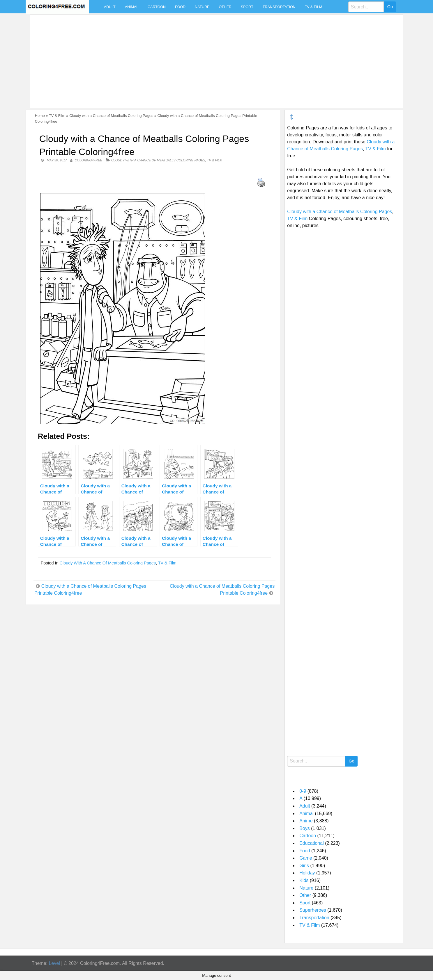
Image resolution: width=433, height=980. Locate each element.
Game (306, 858)
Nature (202, 7)
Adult (110, 7)
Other (225, 7)
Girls (304, 866)
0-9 (303, 791)
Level (54, 963)
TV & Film (314, 7)
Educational (312, 843)
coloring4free (89, 160)
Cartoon (157, 7)
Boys (305, 828)
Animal (132, 7)
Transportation (279, 7)
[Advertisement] (207, 58)
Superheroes (313, 910)
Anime (306, 821)
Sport (247, 7)
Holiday (307, 873)
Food (180, 7)
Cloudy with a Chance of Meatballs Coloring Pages (111, 116)
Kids (304, 880)
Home (40, 116)
